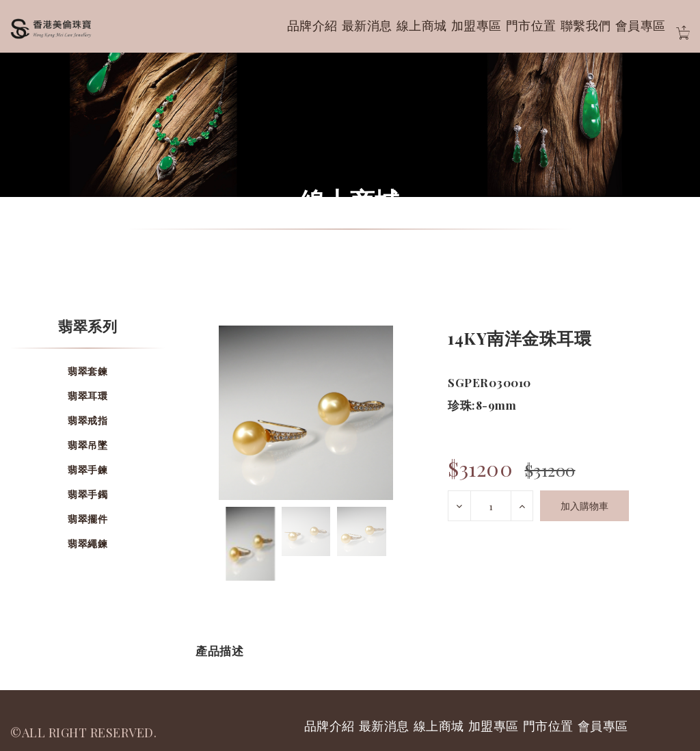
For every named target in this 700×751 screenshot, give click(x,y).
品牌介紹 (312, 25)
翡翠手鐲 (87, 494)
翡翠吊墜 (87, 445)
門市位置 (531, 25)
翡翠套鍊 (87, 371)
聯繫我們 (586, 25)
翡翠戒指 (87, 420)
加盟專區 (476, 25)
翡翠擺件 (87, 519)
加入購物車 (584, 506)
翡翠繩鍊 (87, 543)
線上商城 (422, 25)
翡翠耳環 (87, 396)
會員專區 (641, 25)
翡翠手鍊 (87, 470)
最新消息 (367, 25)
